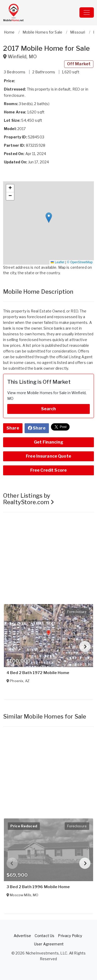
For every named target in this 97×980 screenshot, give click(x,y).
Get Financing (48, 442)
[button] (49, 218)
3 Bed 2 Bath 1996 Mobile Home (38, 887)
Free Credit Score (48, 470)
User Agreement (49, 944)
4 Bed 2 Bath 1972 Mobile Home (38, 673)
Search (49, 409)
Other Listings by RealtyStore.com (29, 499)
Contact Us (44, 936)
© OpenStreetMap (80, 262)
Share (13, 428)
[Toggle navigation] (87, 12)
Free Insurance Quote (48, 456)
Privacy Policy (70, 936)
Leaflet (57, 262)
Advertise (22, 936)
